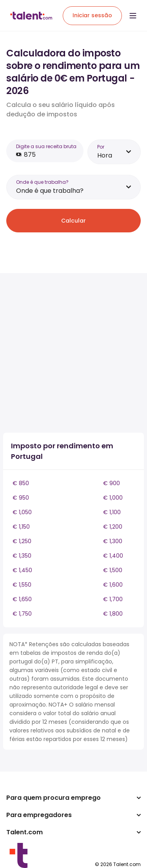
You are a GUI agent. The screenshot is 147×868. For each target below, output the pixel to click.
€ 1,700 (113, 599)
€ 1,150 (21, 527)
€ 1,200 (113, 527)
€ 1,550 (22, 585)
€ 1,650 (22, 599)
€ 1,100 (112, 512)
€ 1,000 (113, 498)
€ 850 (21, 483)
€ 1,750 (22, 614)
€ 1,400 (113, 556)
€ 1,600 (113, 585)
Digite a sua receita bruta (46, 146)
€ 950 (21, 498)
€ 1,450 (22, 570)
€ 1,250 (22, 541)
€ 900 (112, 483)
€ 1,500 (113, 570)
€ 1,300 (113, 541)
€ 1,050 (22, 512)
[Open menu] (133, 16)
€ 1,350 (22, 556)
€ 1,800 (113, 614)
